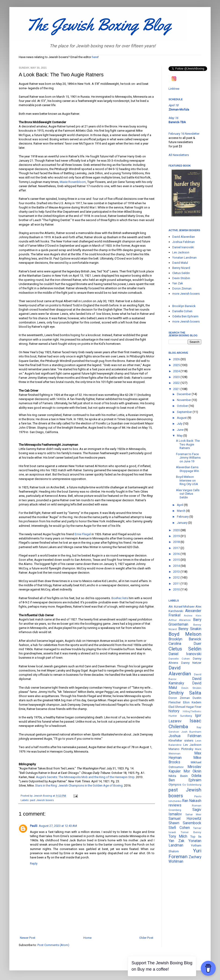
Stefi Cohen (179, 828)
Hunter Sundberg (180, 716)
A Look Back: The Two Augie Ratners (188, 444)
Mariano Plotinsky (181, 749)
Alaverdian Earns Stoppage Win (187, 469)
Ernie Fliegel (83, 534)
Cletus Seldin (181, 273)
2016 (177, 554)
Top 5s (196, 837)
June (181, 430)
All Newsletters (179, 155)
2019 (177, 536)
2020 (177, 530)
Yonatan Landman (184, 258)
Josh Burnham (191, 732)
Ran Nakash (192, 801)
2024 (177, 371)
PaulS (34, 826)
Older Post (146, 938)
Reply (34, 863)
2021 (177, 389)
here (95, 57)
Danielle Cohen (182, 311)
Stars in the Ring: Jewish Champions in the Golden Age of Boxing (79, 785)
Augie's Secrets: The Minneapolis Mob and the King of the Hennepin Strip (85, 777)
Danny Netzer (191, 663)
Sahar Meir (193, 814)
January (183, 523)
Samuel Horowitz (185, 819)
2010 (177, 589)
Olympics (175, 785)
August (182, 418)
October (183, 406)
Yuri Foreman (185, 854)
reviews (175, 805)
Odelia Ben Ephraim (185, 316)
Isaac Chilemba (185, 724)
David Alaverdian (184, 237)
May (180, 436)
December (184, 394)
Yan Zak (178, 283)
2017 (177, 548)
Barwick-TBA (177, 122)
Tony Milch (178, 836)
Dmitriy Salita (185, 693)
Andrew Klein (193, 616)
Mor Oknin (192, 771)
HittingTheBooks (192, 711)
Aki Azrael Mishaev (181, 607)
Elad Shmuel (177, 707)
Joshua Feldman (183, 242)
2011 (177, 584)
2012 (177, 577)
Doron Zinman (182, 288)
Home (87, 938)
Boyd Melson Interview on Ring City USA (187, 480)
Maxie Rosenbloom (73, 182)
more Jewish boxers (186, 294)
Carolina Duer (185, 644)
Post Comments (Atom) (53, 945)
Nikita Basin (178, 776)
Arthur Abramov (180, 620)
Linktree (174, 89)
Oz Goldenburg (192, 785)
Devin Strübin (181, 278)
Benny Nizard (181, 268)
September (185, 412)
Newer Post (28, 938)
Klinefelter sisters (181, 741)
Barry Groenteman (185, 622)
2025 (177, 365)
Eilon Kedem (192, 702)
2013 (177, 572)
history (174, 711)
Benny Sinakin (190, 629)
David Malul (180, 263)
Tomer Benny (191, 832)
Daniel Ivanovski (183, 247)
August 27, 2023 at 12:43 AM (58, 826)
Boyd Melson (185, 634)
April (180, 505)
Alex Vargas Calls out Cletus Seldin (188, 494)
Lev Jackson (181, 252)
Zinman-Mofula (179, 110)
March (181, 511)
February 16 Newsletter (184, 134)
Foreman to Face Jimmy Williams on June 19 (188, 458)
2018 (177, 542)
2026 (177, 359)
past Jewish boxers (42, 800)
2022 (177, 383)
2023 (177, 377)
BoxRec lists (120, 598)
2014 (177, 566)
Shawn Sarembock (185, 823)
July (180, 424)
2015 (177, 560)
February (183, 517)
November (184, 400)
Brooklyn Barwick (184, 306)
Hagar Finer (194, 707)
